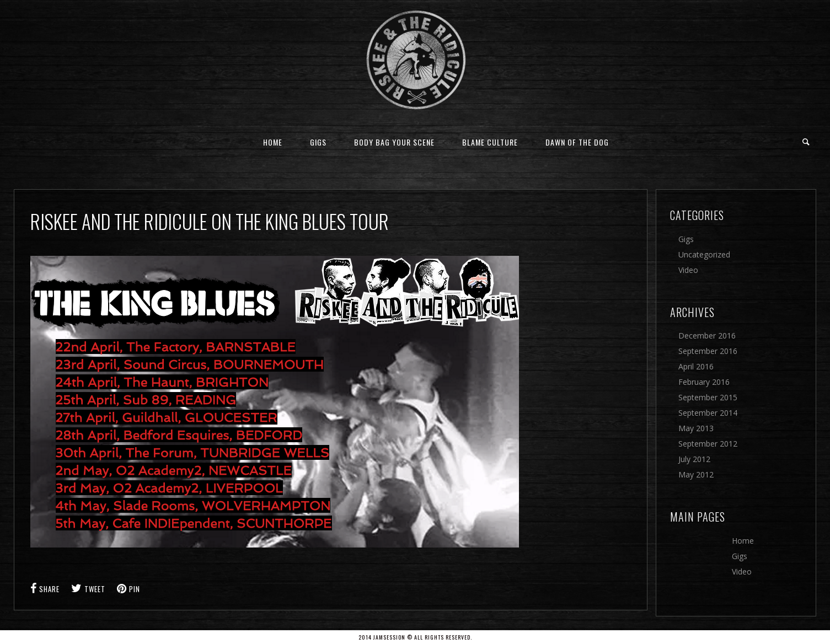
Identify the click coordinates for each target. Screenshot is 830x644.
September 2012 (708, 444)
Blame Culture (490, 142)
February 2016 (704, 382)
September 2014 (708, 413)
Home (273, 142)
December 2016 (707, 336)
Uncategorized (704, 254)
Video (688, 270)
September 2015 (708, 397)
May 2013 (696, 428)
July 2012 (694, 459)
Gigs (318, 142)
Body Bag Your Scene (394, 142)
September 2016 (708, 351)
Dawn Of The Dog (577, 142)
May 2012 (696, 474)
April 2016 (696, 366)
